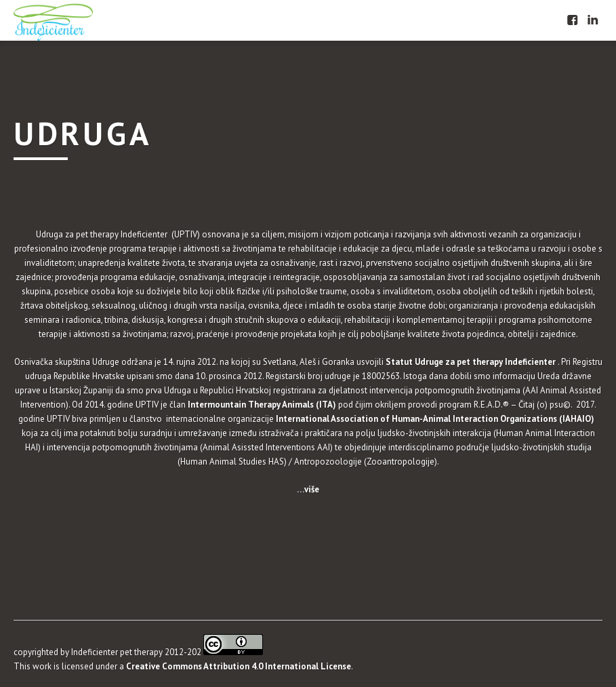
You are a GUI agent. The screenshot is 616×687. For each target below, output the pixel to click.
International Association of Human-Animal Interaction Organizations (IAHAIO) (436, 419)
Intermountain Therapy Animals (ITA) (261, 405)
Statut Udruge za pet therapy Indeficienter (472, 362)
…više (308, 489)
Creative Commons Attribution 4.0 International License (239, 666)
